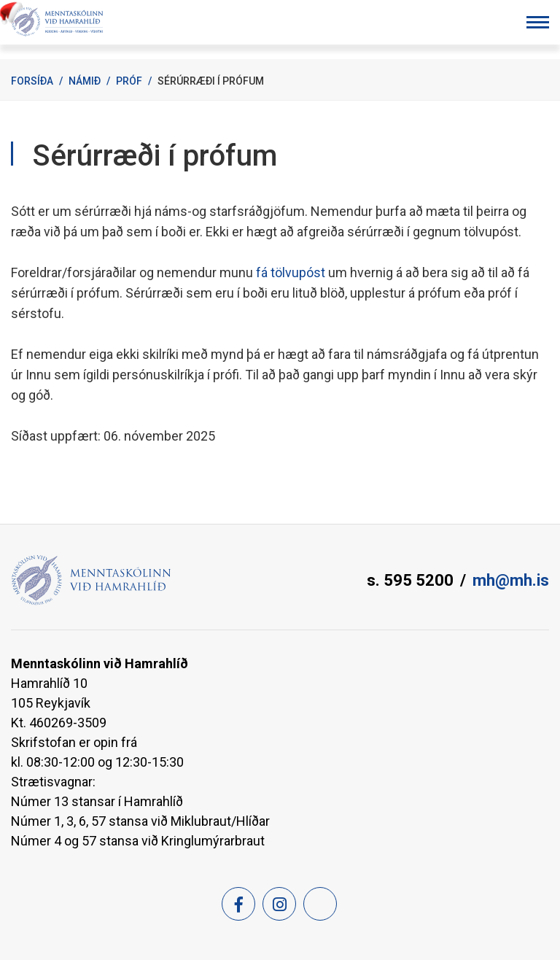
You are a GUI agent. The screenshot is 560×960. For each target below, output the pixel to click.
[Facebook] (238, 904)
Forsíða (32, 81)
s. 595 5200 (410, 580)
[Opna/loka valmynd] (538, 22)
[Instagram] (279, 904)
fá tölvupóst (292, 272)
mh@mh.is (511, 580)
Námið (85, 81)
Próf (129, 81)
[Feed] (320, 904)
